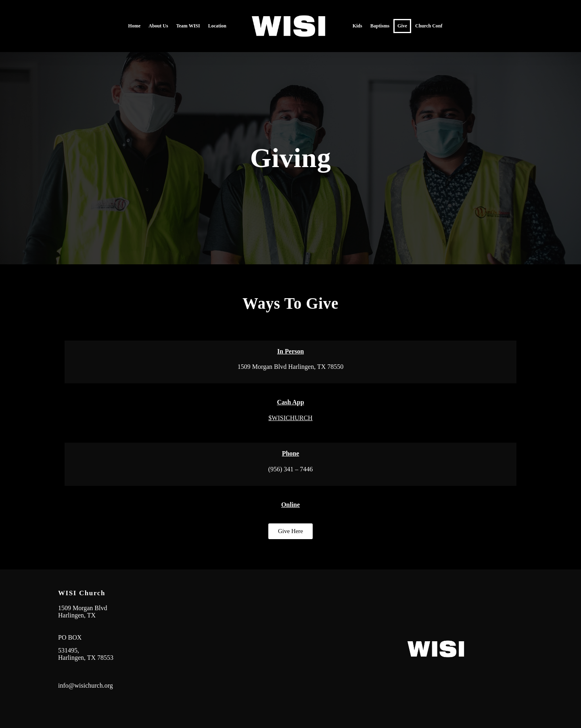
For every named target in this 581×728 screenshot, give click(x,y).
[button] (290, 531)
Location (217, 26)
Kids (357, 26)
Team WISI (188, 26)
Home (135, 26)
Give (402, 26)
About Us (158, 26)
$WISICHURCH (290, 418)
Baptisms (380, 26)
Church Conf (429, 26)
